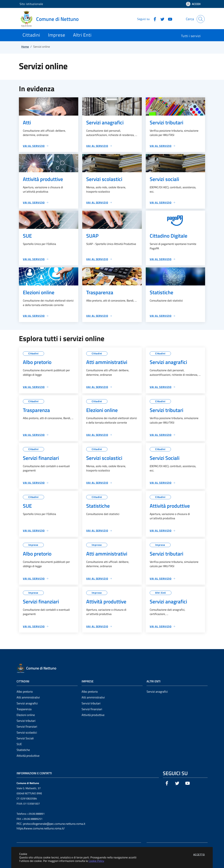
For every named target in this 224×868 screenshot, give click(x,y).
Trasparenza (24, 709)
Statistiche (23, 750)
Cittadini (33, 353)
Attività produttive (28, 756)
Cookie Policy (96, 861)
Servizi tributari (26, 721)
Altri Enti (161, 593)
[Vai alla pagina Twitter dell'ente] (161, 19)
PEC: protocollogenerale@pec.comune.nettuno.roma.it (51, 824)
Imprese (33, 545)
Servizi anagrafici (27, 703)
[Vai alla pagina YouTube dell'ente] (169, 19)
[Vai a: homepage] (51, 19)
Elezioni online (26, 715)
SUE (19, 744)
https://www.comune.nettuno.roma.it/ (41, 828)
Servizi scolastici (27, 732)
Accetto (199, 855)
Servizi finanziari (27, 727)
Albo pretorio (25, 692)
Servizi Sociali (25, 738)
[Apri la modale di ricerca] (201, 19)
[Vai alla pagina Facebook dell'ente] (154, 19)
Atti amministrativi (28, 697)
